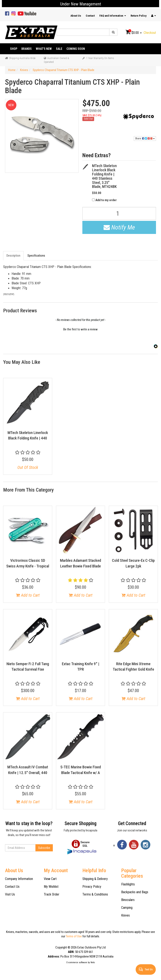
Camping (127, 908)
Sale (59, 49)
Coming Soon (76, 49)
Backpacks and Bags (135, 892)
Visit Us (10, 894)
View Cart (50, 879)
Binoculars (128, 900)
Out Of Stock (28, 467)
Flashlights (128, 884)
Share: (145, 138)
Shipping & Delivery (95, 879)
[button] (80, 329)
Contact (90, 16)
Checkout (150, 33)
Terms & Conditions (95, 894)
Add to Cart (28, 595)
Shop (14, 49)
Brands (27, 49)
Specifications (36, 256)
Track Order (52, 894)
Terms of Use (74, 936)
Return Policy (139, 16)
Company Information (19, 879)
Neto (93, 962)
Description (13, 256)
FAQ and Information (113, 16)
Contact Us (12, 887)
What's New (44, 49)
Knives (125, 915)
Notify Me (119, 227)
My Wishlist (51, 887)
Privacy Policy (92, 887)
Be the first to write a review (80, 329)
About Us (76, 16)
